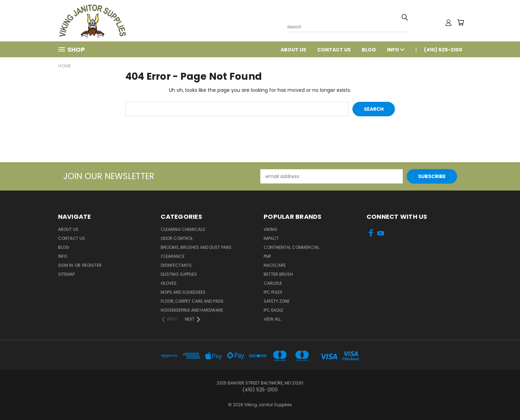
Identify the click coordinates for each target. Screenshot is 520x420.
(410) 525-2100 (443, 50)
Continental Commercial (291, 247)
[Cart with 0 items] (461, 22)
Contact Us (334, 50)
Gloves (169, 283)
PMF (267, 256)
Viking (270, 229)
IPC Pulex (273, 292)
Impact (271, 238)
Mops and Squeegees (183, 292)
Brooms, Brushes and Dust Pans (196, 247)
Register (92, 265)
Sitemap (66, 274)
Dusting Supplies (179, 274)
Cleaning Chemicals (183, 229)
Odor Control (177, 238)
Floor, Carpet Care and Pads (192, 301)
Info (396, 50)
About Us (293, 50)
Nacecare (275, 265)
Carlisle (273, 283)
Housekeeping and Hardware (192, 310)
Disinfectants (176, 265)
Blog (369, 50)
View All (272, 319)
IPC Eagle (273, 310)
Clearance (173, 256)
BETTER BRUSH (278, 274)
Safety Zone (277, 301)
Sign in (66, 265)
